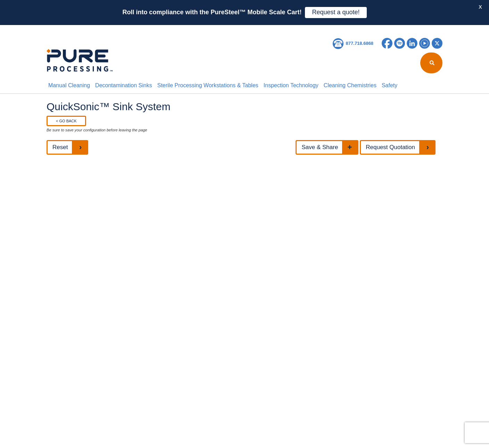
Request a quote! (336, 12)
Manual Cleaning (69, 85)
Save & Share (320, 147)
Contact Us (293, 30)
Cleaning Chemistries (350, 85)
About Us (85, 30)
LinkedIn (412, 43)
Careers (257, 30)
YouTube (425, 43)
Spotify (400, 43)
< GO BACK (66, 121)
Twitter (437, 43)
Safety (389, 85)
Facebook (387, 43)
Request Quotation (390, 147)
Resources (185, 30)
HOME (56, 30)
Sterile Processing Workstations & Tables (208, 85)
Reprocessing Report (134, 30)
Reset (60, 147)
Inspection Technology (291, 85)
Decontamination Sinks (124, 85)
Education (223, 30)
